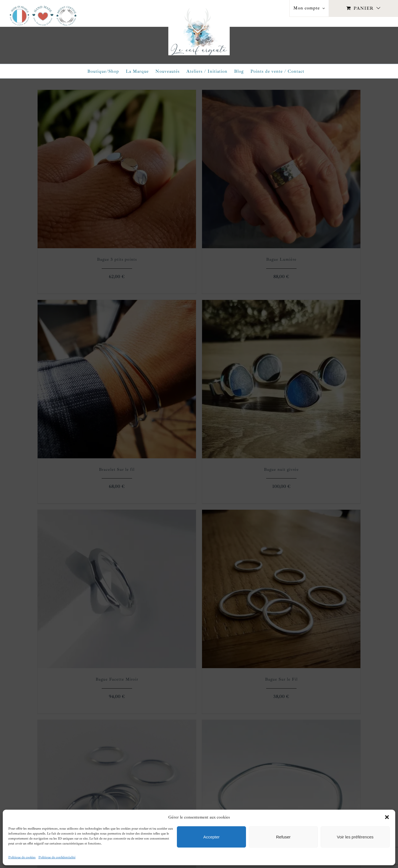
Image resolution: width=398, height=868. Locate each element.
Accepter (211, 837)
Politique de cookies (22, 857)
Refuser (283, 837)
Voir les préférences (355, 837)
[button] (387, 817)
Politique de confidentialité (57, 857)
